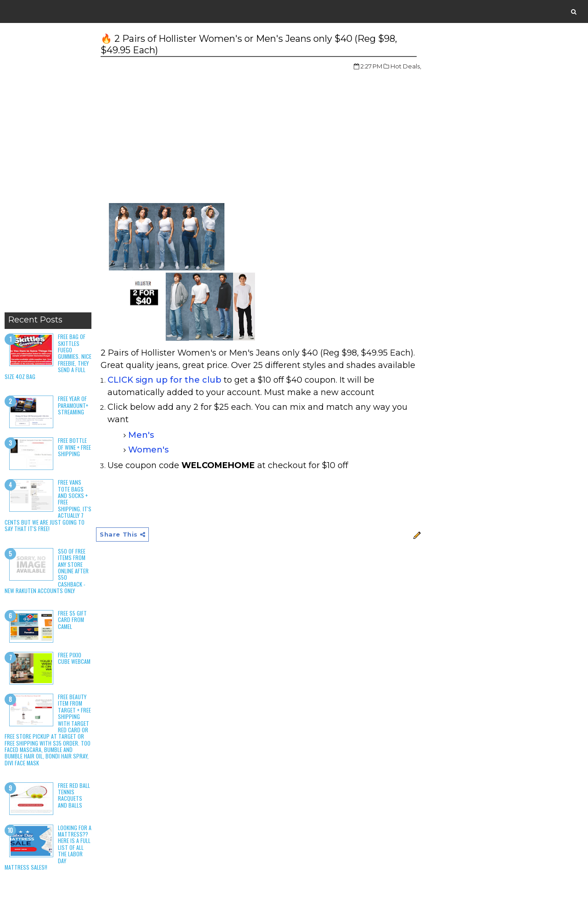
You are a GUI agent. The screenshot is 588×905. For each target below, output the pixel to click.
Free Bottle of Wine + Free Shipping (74, 447)
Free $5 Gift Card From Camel (72, 620)
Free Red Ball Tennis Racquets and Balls (74, 795)
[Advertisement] (48, 170)
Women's (148, 450)
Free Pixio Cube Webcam (74, 658)
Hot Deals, (406, 66)
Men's (141, 435)
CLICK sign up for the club (164, 380)
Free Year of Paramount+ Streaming (73, 405)
